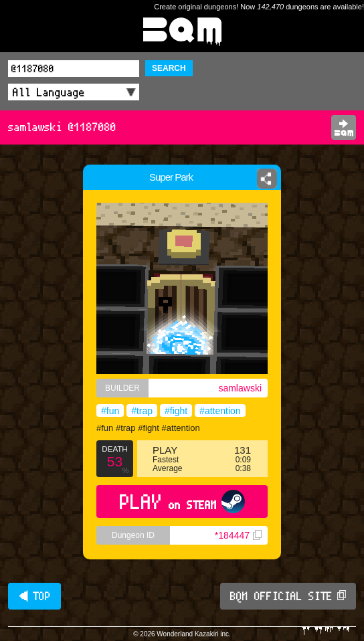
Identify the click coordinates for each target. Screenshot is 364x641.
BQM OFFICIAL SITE (288, 596)
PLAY (182, 501)
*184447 (238, 535)
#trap (142, 411)
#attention (220, 411)
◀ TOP (34, 596)
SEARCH (169, 68)
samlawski (240, 388)
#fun (110, 411)
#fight (176, 411)
